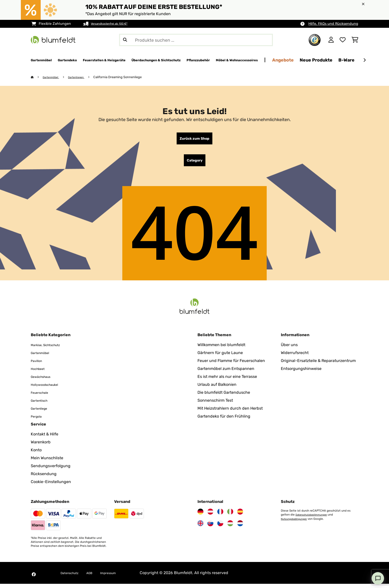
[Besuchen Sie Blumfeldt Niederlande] (240, 527)
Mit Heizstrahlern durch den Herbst (230, 412)
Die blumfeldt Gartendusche (224, 397)
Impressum (119, 577)
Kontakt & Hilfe (45, 438)
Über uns (289, 349)
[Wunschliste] (343, 40)
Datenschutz (72, 577)
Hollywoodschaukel (49, 389)
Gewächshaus (44, 381)
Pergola (38, 420)
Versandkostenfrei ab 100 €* (114, 24)
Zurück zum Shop (194, 140)
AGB (96, 577)
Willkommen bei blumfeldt (221, 349)
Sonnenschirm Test (215, 405)
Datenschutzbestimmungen (314, 519)
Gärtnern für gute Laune (220, 357)
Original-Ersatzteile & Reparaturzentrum (318, 365)
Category (195, 163)
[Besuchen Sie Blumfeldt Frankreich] (220, 516)
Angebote (354, 60)
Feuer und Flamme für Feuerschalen (231, 365)
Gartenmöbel (53, 77)
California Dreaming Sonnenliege (125, 77)
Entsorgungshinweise (301, 373)
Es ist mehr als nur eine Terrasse (227, 381)
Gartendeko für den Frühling (224, 420)
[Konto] (331, 40)
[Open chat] (378, 578)
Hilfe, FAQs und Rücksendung (333, 24)
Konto (36, 454)
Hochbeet (40, 373)
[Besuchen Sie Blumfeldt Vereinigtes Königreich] (200, 527)
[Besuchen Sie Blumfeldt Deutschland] (200, 516)
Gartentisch (42, 405)
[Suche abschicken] (125, 40)
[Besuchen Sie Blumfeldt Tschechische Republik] (220, 527)
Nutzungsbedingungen (296, 523)
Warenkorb (41, 446)
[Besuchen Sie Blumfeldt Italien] (230, 516)
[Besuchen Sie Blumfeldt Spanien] (240, 516)
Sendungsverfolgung (51, 470)
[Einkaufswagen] (355, 40)
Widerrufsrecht (295, 357)
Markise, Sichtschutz (50, 349)
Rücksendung (44, 478)
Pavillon (38, 365)
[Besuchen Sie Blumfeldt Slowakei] (210, 527)
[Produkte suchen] (196, 40)
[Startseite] (37, 77)
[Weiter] (364, 60)
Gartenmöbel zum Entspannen (226, 373)
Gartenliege (42, 412)
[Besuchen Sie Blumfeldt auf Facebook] (34, 579)
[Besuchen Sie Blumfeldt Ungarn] (230, 527)
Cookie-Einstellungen (51, 486)
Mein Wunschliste (47, 462)
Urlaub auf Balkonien (217, 389)
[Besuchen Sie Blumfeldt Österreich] (210, 516)
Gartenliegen (82, 77)
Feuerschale (42, 397)
